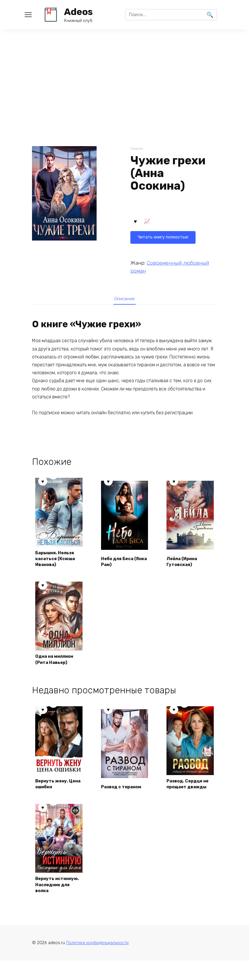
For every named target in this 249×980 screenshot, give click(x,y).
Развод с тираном (124, 797)
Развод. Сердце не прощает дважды (187, 790)
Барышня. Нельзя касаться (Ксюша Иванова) (58, 560)
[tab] (124, 300)
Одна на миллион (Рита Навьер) (57, 661)
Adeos (78, 12)
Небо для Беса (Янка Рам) (120, 563)
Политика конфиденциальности (97, 962)
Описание (124, 300)
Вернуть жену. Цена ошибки (54, 793)
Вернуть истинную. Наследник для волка (55, 898)
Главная (137, 149)
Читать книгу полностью (166, 223)
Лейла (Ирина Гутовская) (185, 563)
